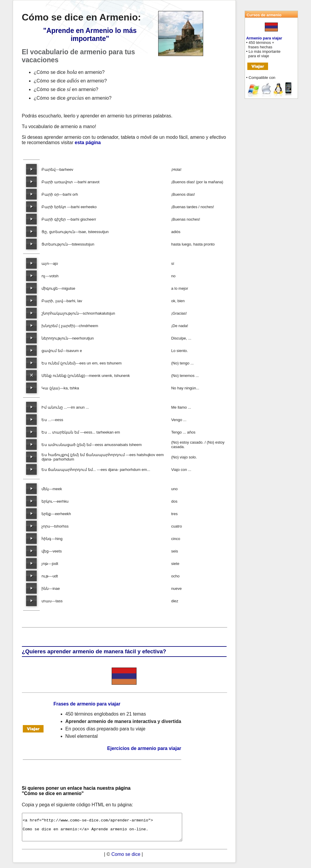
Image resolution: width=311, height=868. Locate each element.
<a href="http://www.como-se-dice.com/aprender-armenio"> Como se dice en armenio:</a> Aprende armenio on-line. (112, 830)
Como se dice (126, 860)
